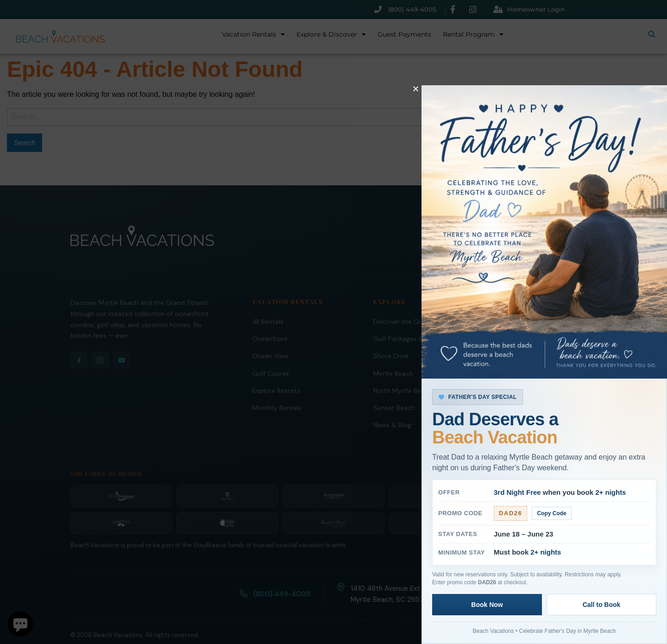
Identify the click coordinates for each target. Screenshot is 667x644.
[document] (333, 322)
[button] (416, 89)
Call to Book (602, 605)
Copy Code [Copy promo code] (552, 513)
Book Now (487, 605)
